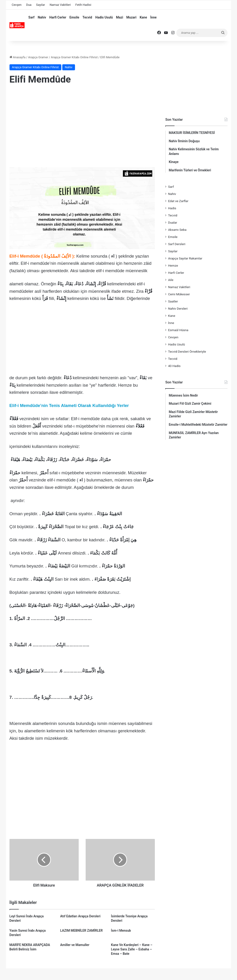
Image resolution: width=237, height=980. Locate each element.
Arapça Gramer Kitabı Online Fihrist (74, 57)
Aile (171, 280)
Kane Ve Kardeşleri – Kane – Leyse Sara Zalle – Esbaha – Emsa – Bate (132, 949)
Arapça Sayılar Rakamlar (185, 258)
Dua (29, 5)
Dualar (173, 222)
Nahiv (42, 17)
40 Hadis (174, 366)
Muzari (131, 17)
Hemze (173, 265)
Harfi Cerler (58, 17)
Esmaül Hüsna (178, 330)
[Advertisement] (82, 126)
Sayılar (41, 5)
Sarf (31, 17)
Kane (143, 17)
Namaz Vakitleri (60, 5)
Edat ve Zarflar (178, 201)
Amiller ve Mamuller (75, 945)
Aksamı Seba (177, 230)
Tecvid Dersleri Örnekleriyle (187, 351)
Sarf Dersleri (177, 244)
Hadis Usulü (104, 17)
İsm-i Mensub (121, 931)
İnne (153, 17)
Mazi (120, 17)
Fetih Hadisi (83, 5)
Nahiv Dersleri (178, 308)
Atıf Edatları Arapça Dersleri (80, 916)
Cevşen (17, 5)
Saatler (173, 301)
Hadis (172, 208)
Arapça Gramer (38, 57)
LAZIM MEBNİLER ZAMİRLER (81, 931)
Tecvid (87, 17)
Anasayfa (17, 57)
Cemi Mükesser (179, 294)
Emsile (74, 17)
